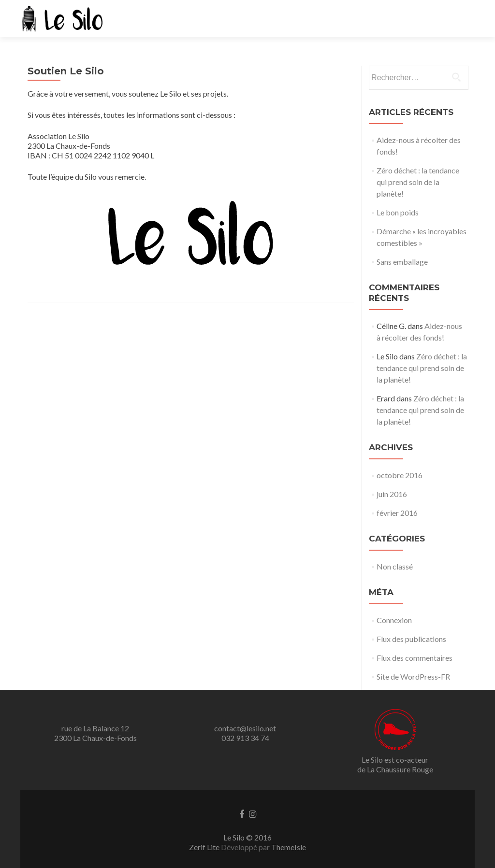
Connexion (394, 620)
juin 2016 (392, 494)
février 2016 (397, 513)
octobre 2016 (400, 475)
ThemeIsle (289, 847)
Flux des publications (411, 639)
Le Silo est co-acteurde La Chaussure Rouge (395, 764)
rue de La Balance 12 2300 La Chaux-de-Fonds (95, 733)
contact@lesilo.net (245, 728)
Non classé (395, 566)
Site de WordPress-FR (413, 676)
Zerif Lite (205, 847)
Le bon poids (398, 212)
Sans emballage (402, 262)
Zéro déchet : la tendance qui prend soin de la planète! (418, 182)
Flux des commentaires (415, 658)
